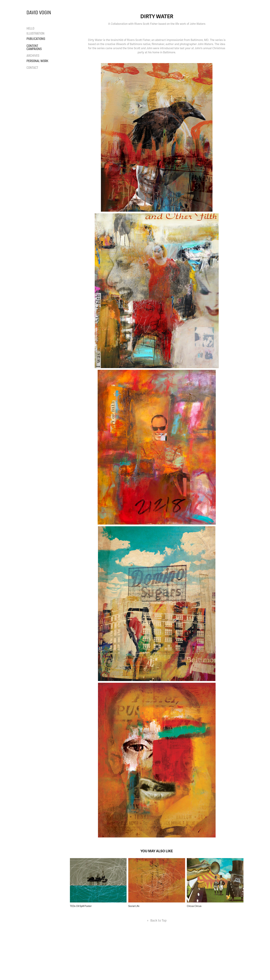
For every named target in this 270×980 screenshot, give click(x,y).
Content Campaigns (34, 47)
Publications (36, 39)
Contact (32, 68)
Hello (30, 29)
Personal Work (37, 61)
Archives (33, 56)
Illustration (35, 34)
